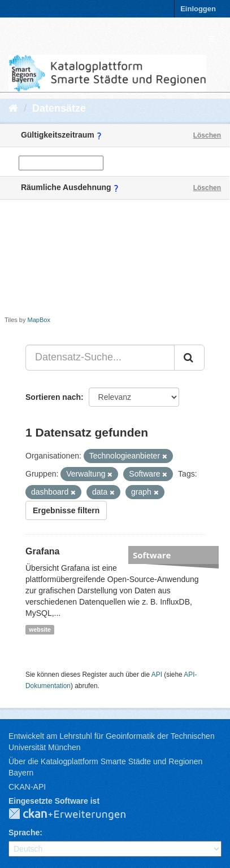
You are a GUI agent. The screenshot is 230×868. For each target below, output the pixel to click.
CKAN (76, 814)
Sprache (24, 832)
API (157, 675)
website (40, 629)
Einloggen (198, 9)
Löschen (207, 135)
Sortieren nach (53, 397)
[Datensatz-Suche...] (100, 358)
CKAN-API (27, 787)
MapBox (39, 320)
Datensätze (59, 108)
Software (152, 555)
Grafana (42, 551)
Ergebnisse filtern (66, 510)
